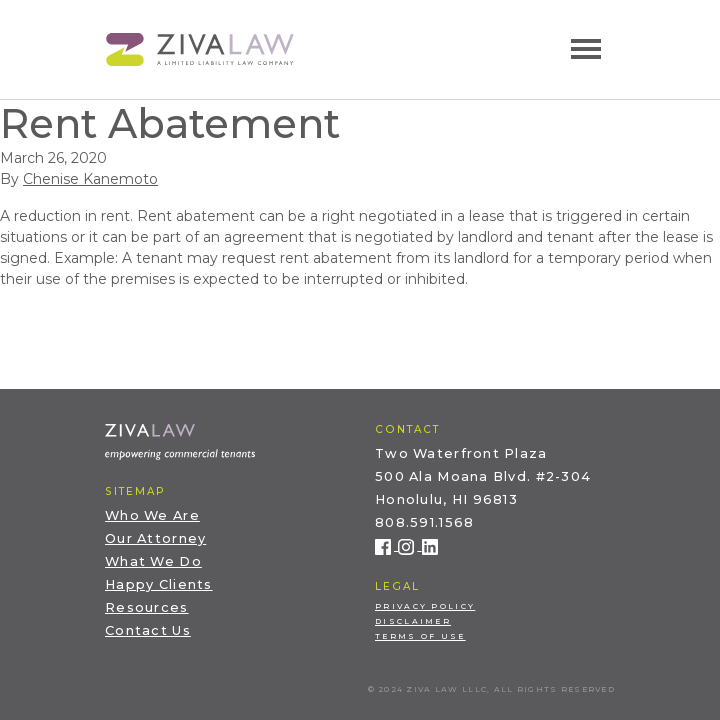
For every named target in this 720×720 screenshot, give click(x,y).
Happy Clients (159, 584)
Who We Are (152, 515)
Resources (147, 607)
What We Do (153, 561)
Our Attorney (155, 538)
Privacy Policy (425, 606)
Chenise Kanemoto (90, 179)
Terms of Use (420, 636)
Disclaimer (413, 621)
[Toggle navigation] (586, 49)
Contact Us (148, 630)
